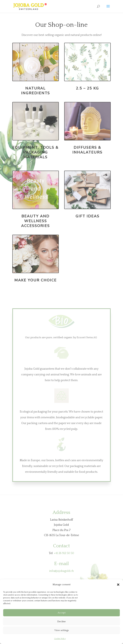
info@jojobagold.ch (61, 571)
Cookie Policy (60, 639)
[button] (118, 585)
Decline (61, 622)
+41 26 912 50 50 (64, 553)
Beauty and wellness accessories (35, 221)
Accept (62, 613)
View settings (61, 630)
